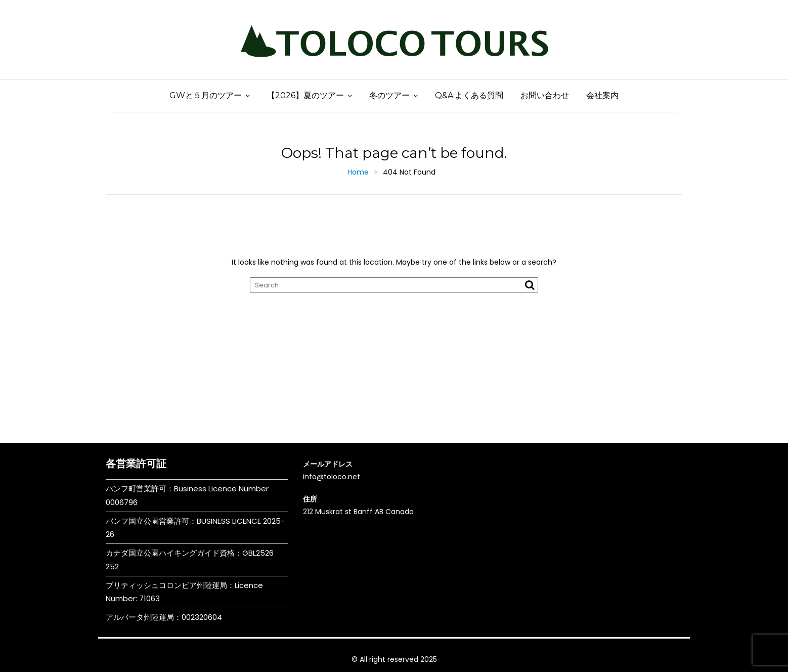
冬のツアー (389, 95)
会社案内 (602, 95)
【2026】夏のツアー (305, 95)
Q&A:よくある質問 (469, 95)
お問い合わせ (545, 95)
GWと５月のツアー (206, 95)
